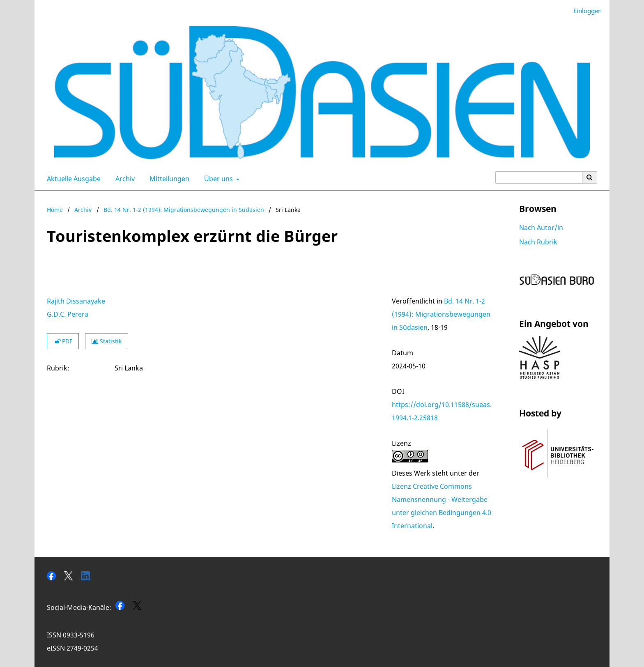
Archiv (123, 179)
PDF (63, 341)
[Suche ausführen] (590, 177)
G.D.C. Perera (68, 314)
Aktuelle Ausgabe (72, 179)
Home (55, 210)
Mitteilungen (168, 179)
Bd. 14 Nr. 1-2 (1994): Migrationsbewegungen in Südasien (184, 210)
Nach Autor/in (541, 228)
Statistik (107, 341)
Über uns (218, 179)
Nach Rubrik (538, 242)
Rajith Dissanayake (76, 301)
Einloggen (584, 11)
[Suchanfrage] (539, 177)
